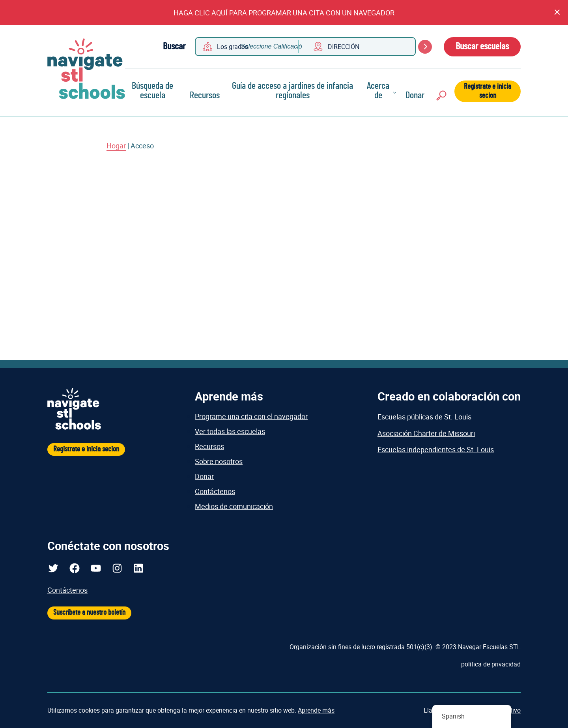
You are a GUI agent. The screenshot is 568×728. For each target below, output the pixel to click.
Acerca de (378, 91)
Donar (415, 95)
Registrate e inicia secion (488, 91)
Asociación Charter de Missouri (426, 433)
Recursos (205, 95)
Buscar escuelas (482, 47)
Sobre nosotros (219, 461)
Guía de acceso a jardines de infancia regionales (292, 91)
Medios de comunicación (234, 506)
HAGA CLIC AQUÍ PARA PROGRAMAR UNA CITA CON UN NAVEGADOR (284, 13)
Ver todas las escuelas (230, 431)
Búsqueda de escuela (152, 91)
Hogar (116, 146)
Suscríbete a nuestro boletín (89, 613)
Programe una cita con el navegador (251, 416)
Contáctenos (215, 491)
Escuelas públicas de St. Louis (424, 417)
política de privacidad (491, 664)
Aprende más (316, 710)
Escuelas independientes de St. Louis (436, 449)
